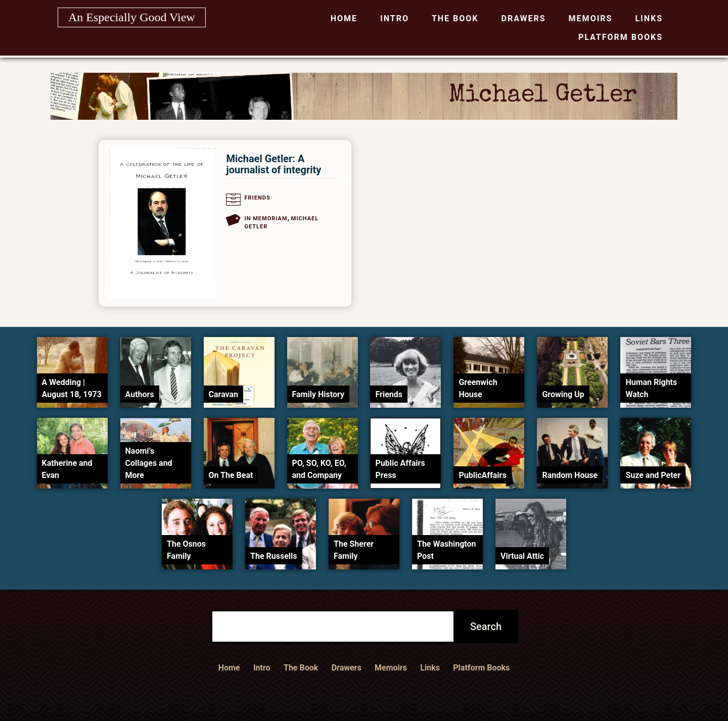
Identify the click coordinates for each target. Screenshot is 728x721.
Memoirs (591, 18)
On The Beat (231, 475)
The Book (455, 18)
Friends (257, 198)
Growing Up (563, 394)
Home (344, 18)
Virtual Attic (522, 556)
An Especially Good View (132, 17)
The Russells (274, 556)
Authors (140, 394)
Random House (570, 475)
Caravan (224, 394)
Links (649, 18)
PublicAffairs (482, 475)
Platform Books (621, 37)
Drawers (524, 18)
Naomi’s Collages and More (149, 463)
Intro (395, 18)
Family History (318, 394)
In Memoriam (266, 219)
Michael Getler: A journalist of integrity (274, 164)
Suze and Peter (653, 475)
